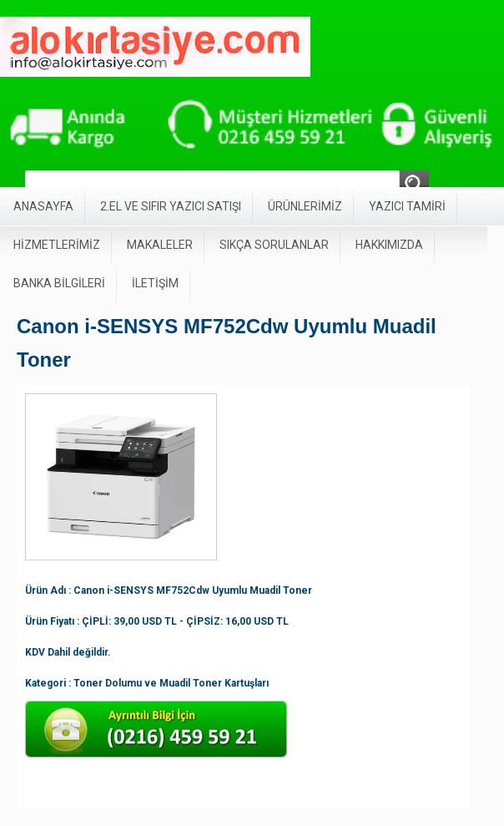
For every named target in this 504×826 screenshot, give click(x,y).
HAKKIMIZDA (389, 245)
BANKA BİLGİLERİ (59, 283)
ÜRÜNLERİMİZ (305, 206)
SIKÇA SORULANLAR (274, 245)
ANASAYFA (43, 206)
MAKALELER (160, 245)
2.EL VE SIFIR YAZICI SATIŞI (171, 206)
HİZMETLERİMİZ (57, 245)
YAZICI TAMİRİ (407, 206)
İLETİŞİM (155, 283)
